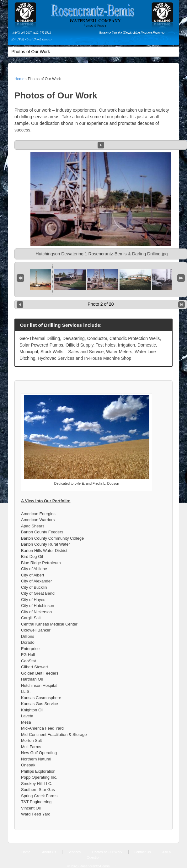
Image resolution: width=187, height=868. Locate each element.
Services (74, 852)
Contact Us (142, 852)
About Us (49, 852)
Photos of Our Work (107, 852)
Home (19, 79)
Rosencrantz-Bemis (94, 866)
